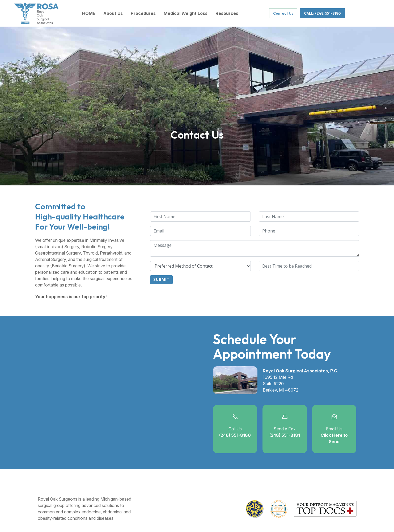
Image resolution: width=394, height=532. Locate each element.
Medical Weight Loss (186, 13)
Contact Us (283, 13)
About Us (113, 13)
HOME (89, 13)
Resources (227, 13)
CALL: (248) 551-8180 (322, 13)
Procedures (143, 13)
